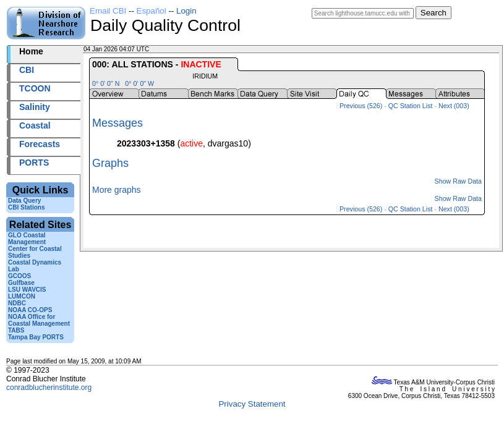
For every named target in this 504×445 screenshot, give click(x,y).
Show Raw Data (458, 181)
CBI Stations (26, 207)
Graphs (110, 163)
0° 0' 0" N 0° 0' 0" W (123, 83)
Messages (117, 123)
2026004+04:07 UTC (180, 49)
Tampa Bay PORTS (36, 337)
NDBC (17, 303)
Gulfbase (21, 283)
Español (152, 11)
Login (186, 11)
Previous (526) (361, 106)
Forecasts (40, 144)
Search (434, 13)
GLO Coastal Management (27, 239)
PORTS (34, 163)
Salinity (35, 107)
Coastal (35, 125)
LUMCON (22, 296)
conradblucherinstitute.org (49, 388)
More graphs (117, 190)
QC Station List (411, 106)
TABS (16, 330)
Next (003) (454, 106)
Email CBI (108, 11)
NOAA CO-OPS (30, 310)
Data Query (24, 201)
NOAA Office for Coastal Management (39, 320)
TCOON (35, 88)
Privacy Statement (252, 404)
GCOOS (19, 276)
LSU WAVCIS (27, 290)
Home (31, 51)
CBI (27, 70)
